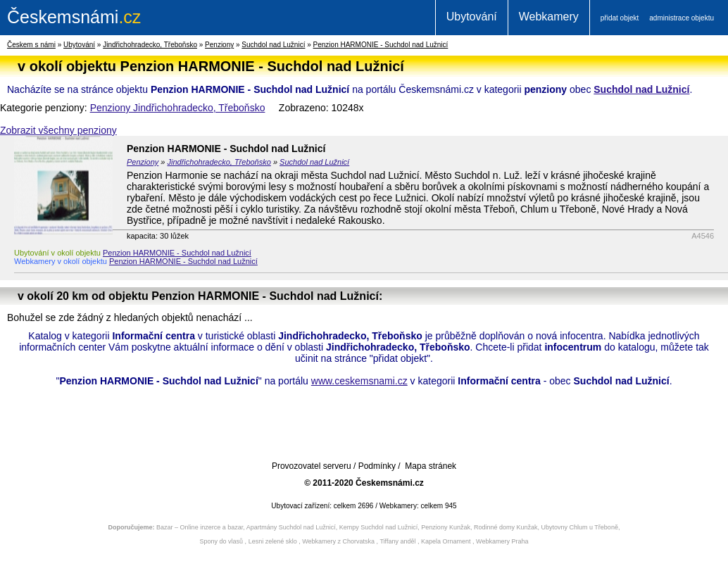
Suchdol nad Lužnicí (273, 45)
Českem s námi (31, 45)
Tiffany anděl (397, 541)
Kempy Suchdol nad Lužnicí (379, 527)
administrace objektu (682, 18)
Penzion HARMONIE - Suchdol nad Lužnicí (381, 45)
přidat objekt (620, 18)
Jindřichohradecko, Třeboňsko (150, 45)
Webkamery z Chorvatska (338, 541)
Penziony (219, 45)
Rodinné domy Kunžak (506, 527)
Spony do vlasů (222, 541)
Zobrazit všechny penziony (58, 130)
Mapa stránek (431, 466)
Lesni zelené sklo (273, 541)
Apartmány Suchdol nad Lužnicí (291, 527)
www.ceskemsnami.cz (359, 381)
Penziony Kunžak (446, 527)
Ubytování (472, 17)
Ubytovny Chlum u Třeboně (580, 527)
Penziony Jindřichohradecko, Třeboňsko (178, 108)
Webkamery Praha (502, 541)
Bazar (165, 527)
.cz (74, 17)
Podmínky (377, 466)
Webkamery (549, 17)
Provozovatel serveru (312, 466)
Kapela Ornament (446, 541)
